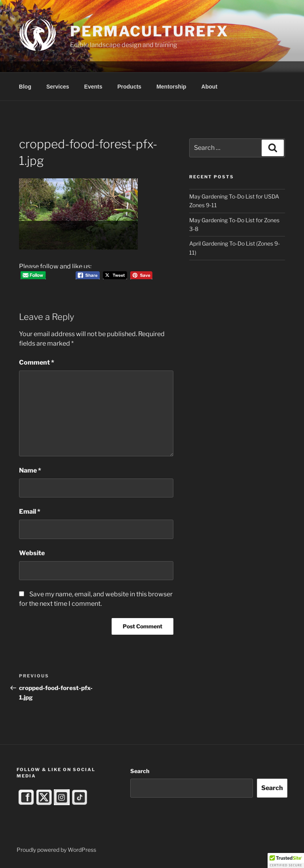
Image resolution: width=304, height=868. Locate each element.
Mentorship (171, 87)
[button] (286, 860)
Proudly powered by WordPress (56, 850)
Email (30, 512)
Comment (37, 362)
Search (140, 771)
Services (58, 87)
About (209, 87)
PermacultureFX (149, 31)
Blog (25, 87)
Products (129, 87)
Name (30, 470)
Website (32, 553)
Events (93, 87)
